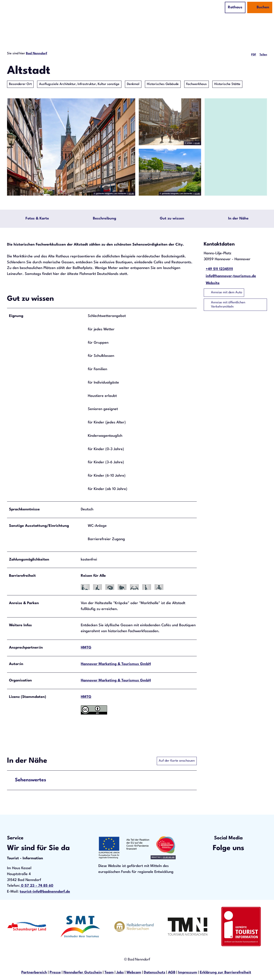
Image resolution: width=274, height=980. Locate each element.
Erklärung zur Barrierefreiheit (225, 973)
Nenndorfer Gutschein (83, 973)
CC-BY (131, 194)
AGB (172, 973)
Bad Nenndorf (37, 53)
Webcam (134, 973)
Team (109, 973)
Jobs (120, 973)
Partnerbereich (34, 973)
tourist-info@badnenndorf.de (45, 892)
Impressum (188, 973)
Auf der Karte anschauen (177, 762)
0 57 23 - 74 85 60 (37, 887)
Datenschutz (155, 973)
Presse (55, 973)
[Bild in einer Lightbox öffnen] (137, 848)
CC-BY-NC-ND (169, 858)
